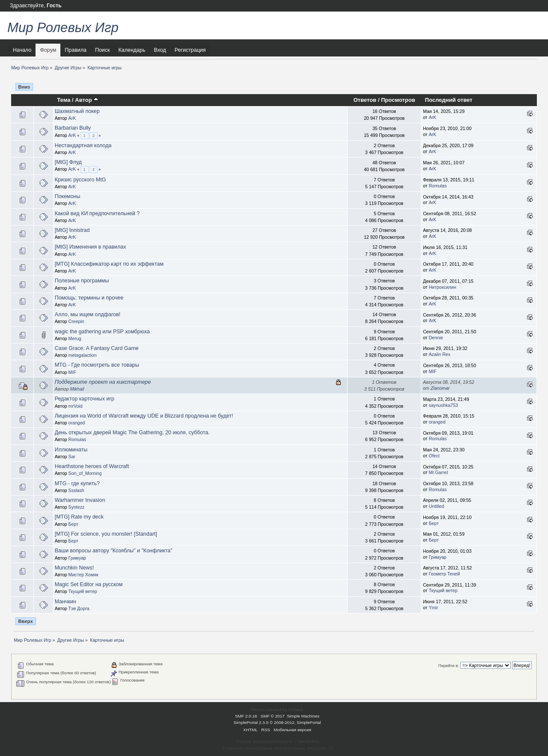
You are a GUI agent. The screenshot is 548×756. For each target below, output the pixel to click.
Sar (72, 457)
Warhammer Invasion (80, 500)
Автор (87, 100)
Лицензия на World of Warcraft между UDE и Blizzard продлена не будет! (144, 416)
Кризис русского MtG (80, 180)
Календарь (132, 50)
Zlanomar (440, 388)
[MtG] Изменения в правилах (91, 247)
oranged (77, 423)
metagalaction (83, 355)
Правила (76, 50)
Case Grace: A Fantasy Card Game (97, 348)
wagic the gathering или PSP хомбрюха (102, 332)
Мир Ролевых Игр (63, 28)
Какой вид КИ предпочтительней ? (97, 213)
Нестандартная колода (83, 145)
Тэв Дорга (79, 608)
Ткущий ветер (83, 591)
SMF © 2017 (273, 716)
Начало (22, 50)
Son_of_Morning (85, 473)
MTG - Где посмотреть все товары (97, 365)
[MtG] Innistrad (72, 230)
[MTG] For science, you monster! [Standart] (106, 534)
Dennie (436, 338)
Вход (160, 50)
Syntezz (77, 507)
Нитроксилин (442, 287)
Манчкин (66, 602)
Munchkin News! (74, 568)
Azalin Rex (439, 354)
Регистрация (190, 50)
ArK (72, 118)
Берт (73, 524)
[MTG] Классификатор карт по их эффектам (109, 264)
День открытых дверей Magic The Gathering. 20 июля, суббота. (132, 433)
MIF (72, 372)
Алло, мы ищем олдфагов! (88, 314)
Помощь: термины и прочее (89, 298)
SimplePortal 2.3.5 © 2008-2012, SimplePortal (277, 722)
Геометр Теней (444, 574)
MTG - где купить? (77, 483)
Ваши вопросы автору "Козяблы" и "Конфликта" (114, 551)
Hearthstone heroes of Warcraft (92, 466)
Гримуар (77, 558)
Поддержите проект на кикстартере (103, 382)
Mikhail (77, 389)
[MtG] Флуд (68, 162)
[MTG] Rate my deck (79, 517)
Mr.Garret (438, 472)
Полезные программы (82, 281)
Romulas (438, 186)
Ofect (434, 456)
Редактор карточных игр (85, 399)
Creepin (76, 321)
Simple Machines (303, 716)
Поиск (103, 50)
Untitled (436, 506)
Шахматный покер (77, 111)
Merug (75, 338)
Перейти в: (449, 666)
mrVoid (76, 406)
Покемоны (68, 196)
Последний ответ (449, 100)
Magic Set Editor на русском (89, 584)
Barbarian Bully (73, 128)
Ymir (433, 608)
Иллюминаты (71, 450)
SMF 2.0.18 (246, 716)
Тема (64, 100)
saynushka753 (443, 405)
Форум (48, 50)
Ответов (365, 100)
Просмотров (398, 100)
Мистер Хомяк (83, 575)
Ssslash (76, 490)
